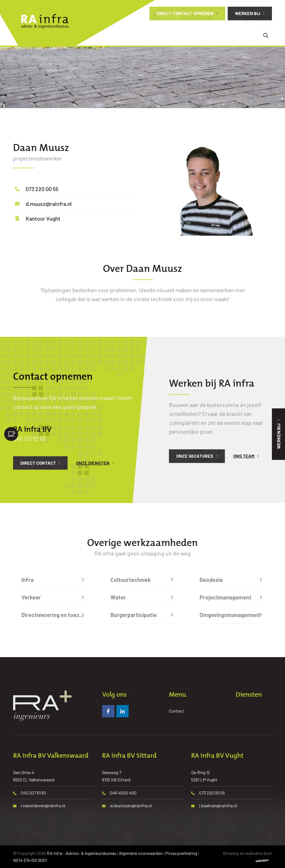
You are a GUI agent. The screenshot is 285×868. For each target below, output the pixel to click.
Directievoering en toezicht (53, 615)
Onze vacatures (195, 456)
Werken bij (248, 13)
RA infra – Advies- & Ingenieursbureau (82, 853)
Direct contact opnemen (185, 13)
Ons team (244, 456)
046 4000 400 (119, 793)
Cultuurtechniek (131, 580)
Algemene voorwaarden (141, 853)
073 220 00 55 (42, 189)
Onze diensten (93, 463)
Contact (176, 711)
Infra (28, 580)
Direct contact (38, 463)
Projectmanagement (225, 597)
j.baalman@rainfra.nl (214, 805)
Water (118, 597)
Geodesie (211, 580)
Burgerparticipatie (134, 615)
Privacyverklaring (181, 853)
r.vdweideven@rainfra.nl (39, 805)
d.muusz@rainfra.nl (49, 204)
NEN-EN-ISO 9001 (30, 860)
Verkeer (31, 597)
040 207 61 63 (29, 438)
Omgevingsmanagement (230, 615)
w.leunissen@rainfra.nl (127, 805)
